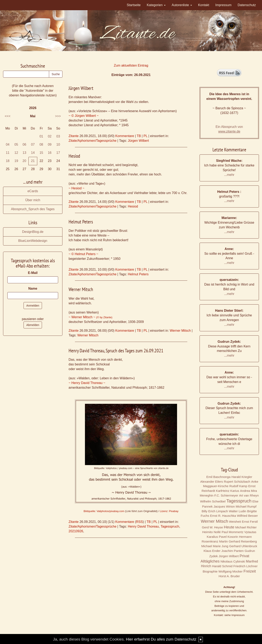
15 (41, 153)
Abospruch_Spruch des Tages (33, 209)
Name (33, 289)
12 (16, 153)
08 (41, 145)
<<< (8, 116)
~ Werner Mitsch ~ (90, 317)
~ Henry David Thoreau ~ (87, 383)
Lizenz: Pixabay (169, 511)
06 (24, 145)
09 (50, 145)
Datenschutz (247, 5)
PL (145, 136)
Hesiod (133, 206)
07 (33, 145)
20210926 (76, 531)
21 (33, 161)
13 (24, 153)
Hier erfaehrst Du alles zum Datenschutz (161, 639)
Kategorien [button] (156, 5)
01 (41, 136)
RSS (139, 522)
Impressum (223, 5)
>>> (58, 116)
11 (8, 153)
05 (16, 145)
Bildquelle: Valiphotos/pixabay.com (104, 511)
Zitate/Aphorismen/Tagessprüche (93, 141)
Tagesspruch (170, 526)
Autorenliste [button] (182, 5)
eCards (33, 191)
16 (50, 153)
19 (16, 161)
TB (139, 136)
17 (58, 153)
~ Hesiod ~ (76, 188)
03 (58, 136)
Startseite (134, 5)
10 (58, 145)
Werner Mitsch (180, 331)
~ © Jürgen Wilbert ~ (84, 116)
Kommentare (125, 136)
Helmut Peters (138, 274)
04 (8, 145)
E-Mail (33, 273)
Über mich (33, 200)
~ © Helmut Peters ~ (83, 254)
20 (24, 161)
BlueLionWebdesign (33, 241)
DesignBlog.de (33, 232)
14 (33, 153)
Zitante (74, 136)
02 (50, 136)
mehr (230, 175)
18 (8, 161)
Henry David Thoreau (143, 526)
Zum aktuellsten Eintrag (131, 65)
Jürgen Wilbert (138, 141)
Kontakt (204, 5)
